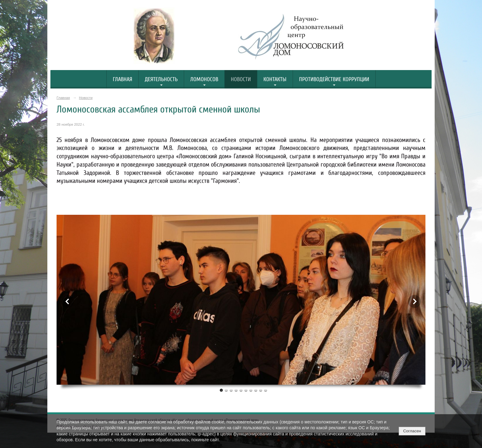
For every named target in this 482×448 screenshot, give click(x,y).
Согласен (412, 431)
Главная (122, 79)
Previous (68, 301)
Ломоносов (204, 79)
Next (414, 301)
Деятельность (161, 79)
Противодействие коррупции (334, 79)
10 (266, 390)
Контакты (275, 79)
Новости (241, 79)
